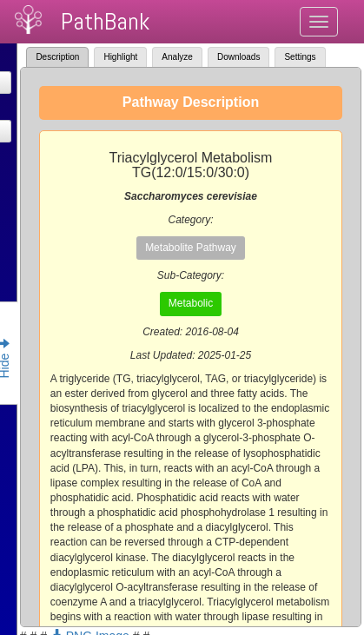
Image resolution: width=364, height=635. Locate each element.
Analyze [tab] (177, 57)
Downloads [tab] (238, 57)
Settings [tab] (300, 57)
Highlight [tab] (120, 57)
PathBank (105, 21)
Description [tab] (57, 57)
